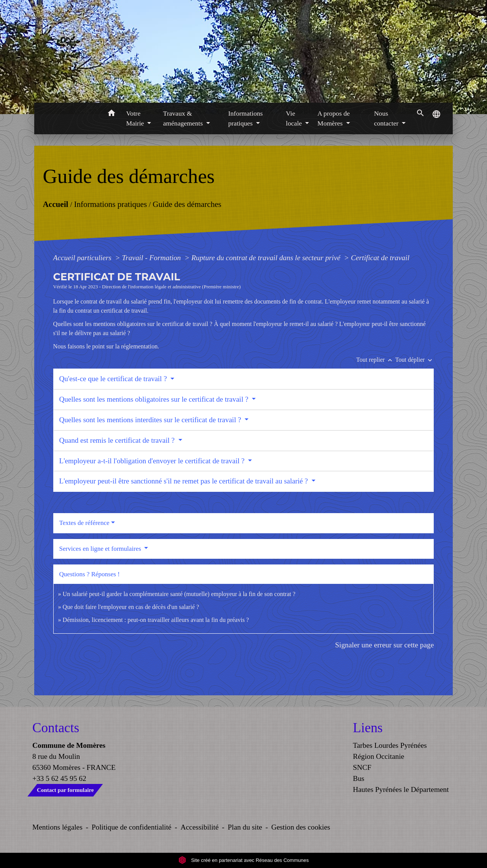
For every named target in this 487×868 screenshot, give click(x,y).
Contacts (56, 728)
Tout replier (376, 360)
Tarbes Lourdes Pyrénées (390, 745)
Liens (368, 728)
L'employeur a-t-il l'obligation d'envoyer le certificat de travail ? (153, 461)
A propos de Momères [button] (333, 118)
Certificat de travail (380, 258)
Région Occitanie (379, 756)
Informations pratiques (110, 204)
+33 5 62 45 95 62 (59, 778)
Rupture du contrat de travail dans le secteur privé (267, 258)
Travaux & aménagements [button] (184, 118)
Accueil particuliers (83, 258)
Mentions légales (57, 827)
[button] (112, 114)
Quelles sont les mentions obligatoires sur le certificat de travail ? (155, 399)
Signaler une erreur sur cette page (385, 645)
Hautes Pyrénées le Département (401, 789)
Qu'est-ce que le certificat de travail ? (114, 379)
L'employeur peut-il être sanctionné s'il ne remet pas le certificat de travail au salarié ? (185, 481)
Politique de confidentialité (132, 827)
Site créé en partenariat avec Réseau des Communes (244, 860)
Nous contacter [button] (387, 118)
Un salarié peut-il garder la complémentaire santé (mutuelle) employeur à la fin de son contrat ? (179, 594)
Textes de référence (84, 523)
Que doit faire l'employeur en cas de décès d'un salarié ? (131, 607)
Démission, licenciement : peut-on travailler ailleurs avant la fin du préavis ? (156, 620)
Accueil (55, 204)
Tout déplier (415, 360)
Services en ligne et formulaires (101, 549)
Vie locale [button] (294, 118)
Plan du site (245, 827)
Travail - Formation (152, 258)
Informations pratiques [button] (246, 118)
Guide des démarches (187, 204)
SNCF (362, 767)
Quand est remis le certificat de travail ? (118, 440)
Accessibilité (200, 827)
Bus (359, 778)
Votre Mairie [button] (136, 118)
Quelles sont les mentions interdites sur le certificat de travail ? (151, 420)
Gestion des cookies (301, 827)
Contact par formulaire (65, 790)
